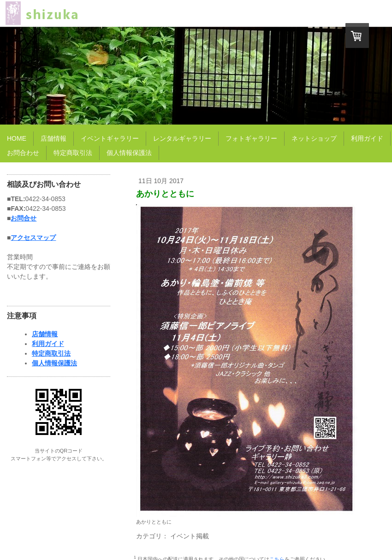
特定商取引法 (51, 353)
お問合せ (24, 218)
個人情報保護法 (54, 363)
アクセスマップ (33, 238)
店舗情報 (45, 334)
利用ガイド (48, 344)
